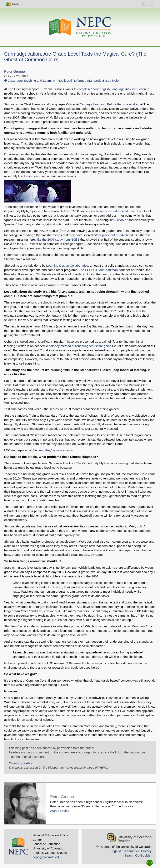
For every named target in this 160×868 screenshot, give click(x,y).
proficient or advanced (117, 235)
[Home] (80, 27)
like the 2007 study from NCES (58, 239)
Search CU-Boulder (138, 855)
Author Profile (60, 811)
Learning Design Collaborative (67, 265)
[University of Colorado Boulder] (129, 838)
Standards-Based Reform (105, 81)
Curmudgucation (21, 763)
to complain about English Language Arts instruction (110, 89)
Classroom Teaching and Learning (31, 81)
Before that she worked (123, 104)
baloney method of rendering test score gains (80, 346)
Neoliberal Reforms (71, 81)
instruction (117, 220)
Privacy (146, 851)
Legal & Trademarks (125, 851)
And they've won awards (56, 450)
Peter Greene (14, 72)
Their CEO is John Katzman (98, 270)
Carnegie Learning (92, 104)
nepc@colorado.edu (47, 857)
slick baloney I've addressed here (112, 211)
